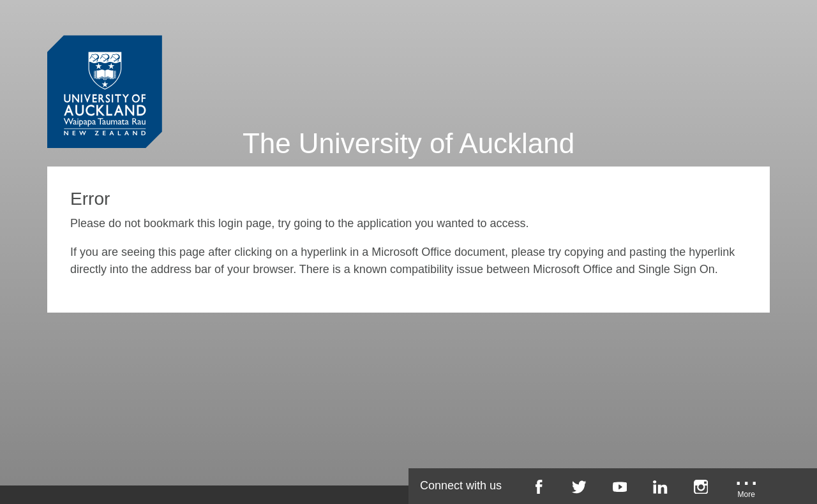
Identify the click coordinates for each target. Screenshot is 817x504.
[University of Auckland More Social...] (747, 491)
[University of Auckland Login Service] (105, 69)
